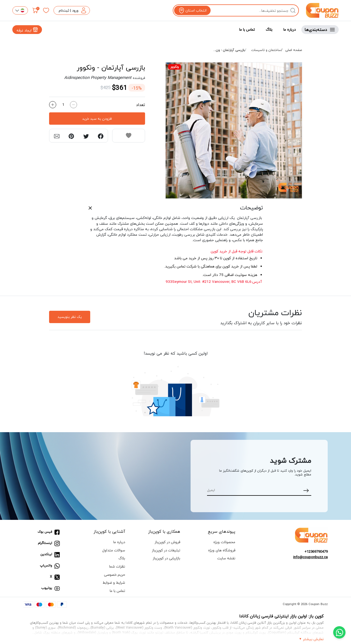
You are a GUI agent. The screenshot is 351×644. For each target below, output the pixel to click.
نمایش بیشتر (313, 639)
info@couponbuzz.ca (310, 557)
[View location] (192, 10)
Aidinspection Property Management (98, 78)
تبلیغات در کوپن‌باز (166, 550)
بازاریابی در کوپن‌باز (166, 558)
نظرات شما (117, 566)
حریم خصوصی (114, 575)
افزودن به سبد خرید (97, 119)
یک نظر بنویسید (70, 317)
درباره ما (290, 29)
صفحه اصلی (294, 50)
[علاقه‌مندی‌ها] (46, 10)
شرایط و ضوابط (114, 582)
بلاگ (269, 29)
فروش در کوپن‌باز (167, 542)
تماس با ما (247, 29)
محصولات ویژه (224, 542)
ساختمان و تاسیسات (266, 50)
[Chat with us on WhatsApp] (339, 632)
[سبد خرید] (35, 10)
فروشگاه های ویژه (222, 550)
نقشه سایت (226, 558)
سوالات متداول (114, 550)
